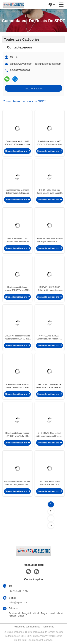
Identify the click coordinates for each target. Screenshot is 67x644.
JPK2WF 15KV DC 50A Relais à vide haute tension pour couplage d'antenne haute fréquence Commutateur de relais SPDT (50, 289)
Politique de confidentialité (26, 627)
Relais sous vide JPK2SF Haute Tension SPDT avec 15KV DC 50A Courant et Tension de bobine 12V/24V (17, 386)
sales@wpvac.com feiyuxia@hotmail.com (36, 64)
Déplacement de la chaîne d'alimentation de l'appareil (17, 192)
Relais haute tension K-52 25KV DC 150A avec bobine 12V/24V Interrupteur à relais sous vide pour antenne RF (17, 143)
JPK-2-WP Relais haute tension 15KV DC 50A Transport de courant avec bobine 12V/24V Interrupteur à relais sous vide (50, 483)
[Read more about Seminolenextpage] (51, 518)
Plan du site (48, 627)
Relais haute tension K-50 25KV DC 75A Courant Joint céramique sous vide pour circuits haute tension (50, 143)
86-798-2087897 (18, 591)
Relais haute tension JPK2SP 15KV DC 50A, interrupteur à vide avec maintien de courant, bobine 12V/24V (17, 483)
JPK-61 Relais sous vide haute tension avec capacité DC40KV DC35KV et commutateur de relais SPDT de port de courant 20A (49, 192)
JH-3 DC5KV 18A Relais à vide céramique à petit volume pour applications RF (50, 435)
